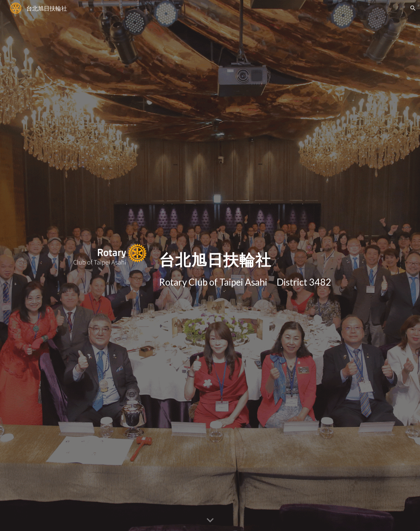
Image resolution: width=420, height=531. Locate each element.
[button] (413, 8)
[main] (268, 256)
